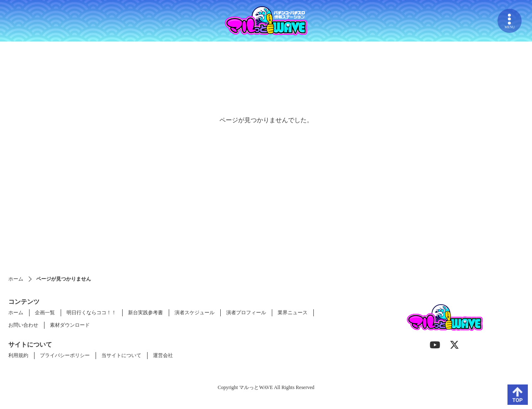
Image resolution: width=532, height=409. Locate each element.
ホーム (16, 279)
